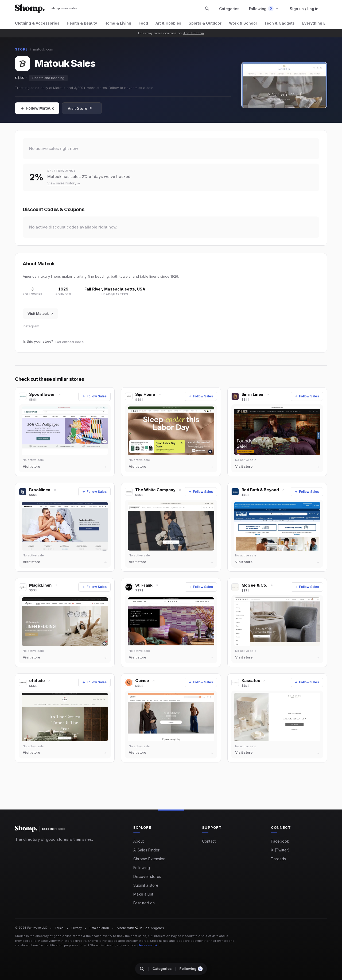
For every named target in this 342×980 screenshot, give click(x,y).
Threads (278, 859)
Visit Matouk (40, 313)
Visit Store (80, 108)
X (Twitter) (280, 850)
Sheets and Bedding (48, 78)
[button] (264, 9)
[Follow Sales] (37, 108)
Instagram (31, 326)
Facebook (280, 841)
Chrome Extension (149, 859)
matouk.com (43, 49)
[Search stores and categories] (207, 9)
